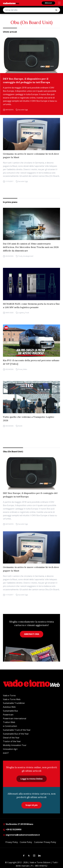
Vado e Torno (9, 695)
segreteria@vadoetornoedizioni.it (21, 835)
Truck (20, 256)
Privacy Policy (12, 842)
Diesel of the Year (11, 738)
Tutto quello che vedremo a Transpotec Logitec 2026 (29, 419)
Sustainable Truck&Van (14, 703)
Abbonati (48, 3)
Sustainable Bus (10, 711)
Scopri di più (31, 805)
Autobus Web (9, 707)
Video (25, 369)
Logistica (21, 313)
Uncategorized (28, 256)
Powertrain (8, 715)
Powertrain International (15, 718)
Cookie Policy (26, 842)
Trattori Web (9, 722)
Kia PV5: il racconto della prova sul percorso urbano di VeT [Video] (31, 362)
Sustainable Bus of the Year (16, 734)
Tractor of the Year (12, 741)
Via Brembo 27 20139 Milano (18, 824)
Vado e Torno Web (12, 699)
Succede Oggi (23, 110)
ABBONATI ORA (32, 634)
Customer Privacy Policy (45, 842)
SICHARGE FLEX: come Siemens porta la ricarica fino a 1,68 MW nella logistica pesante (31, 306)
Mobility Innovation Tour (15, 745)
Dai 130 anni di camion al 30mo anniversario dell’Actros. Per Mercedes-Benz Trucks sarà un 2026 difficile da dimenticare (31, 247)
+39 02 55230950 (12, 829)
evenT (6, 753)
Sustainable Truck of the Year (17, 730)
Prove (20, 369)
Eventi (20, 426)
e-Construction (10, 726)
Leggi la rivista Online (32, 779)
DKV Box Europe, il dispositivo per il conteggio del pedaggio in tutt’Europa (26, 80)
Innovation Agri (10, 749)
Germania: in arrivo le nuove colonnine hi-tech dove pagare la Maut (31, 156)
